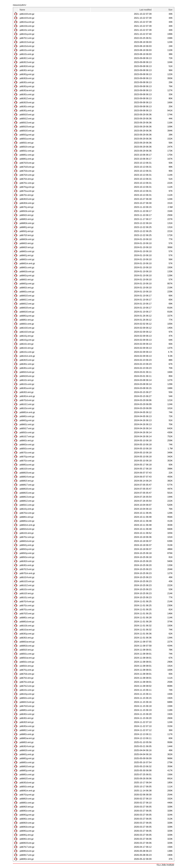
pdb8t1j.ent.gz (27, 227)
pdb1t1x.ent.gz (27, 690)
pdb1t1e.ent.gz (27, 408)
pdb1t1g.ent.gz (27, 340)
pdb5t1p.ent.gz (27, 553)
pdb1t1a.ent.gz (27, 22)
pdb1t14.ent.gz (27, 577)
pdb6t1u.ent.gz (27, 292)
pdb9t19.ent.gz (27, 843)
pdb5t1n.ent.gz (27, 432)
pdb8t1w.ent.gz (27, 738)
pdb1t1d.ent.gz (27, 46)
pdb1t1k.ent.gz (27, 626)
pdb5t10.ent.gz (27, 114)
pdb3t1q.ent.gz (27, 86)
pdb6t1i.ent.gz (27, 279)
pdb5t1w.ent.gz (27, 658)
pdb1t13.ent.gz (27, 42)
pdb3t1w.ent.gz (27, 90)
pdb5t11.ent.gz (27, 505)
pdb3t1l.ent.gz (27, 392)
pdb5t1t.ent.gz (27, 666)
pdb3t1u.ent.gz (27, 94)
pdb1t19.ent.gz (27, 18)
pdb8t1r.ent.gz (27, 320)
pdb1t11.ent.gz (27, 404)
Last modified (146, 10)
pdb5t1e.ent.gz (27, 557)
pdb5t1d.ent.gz (27, 529)
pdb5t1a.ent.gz (27, 139)
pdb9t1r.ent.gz (27, 859)
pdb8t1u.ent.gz (27, 774)
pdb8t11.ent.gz (27, 730)
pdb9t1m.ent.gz (27, 791)
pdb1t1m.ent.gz (27, 356)
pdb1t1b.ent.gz (27, 26)
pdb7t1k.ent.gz (27, 674)
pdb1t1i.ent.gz (27, 344)
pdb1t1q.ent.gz (27, 34)
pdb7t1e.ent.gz (27, 513)
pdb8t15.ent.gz (27, 493)
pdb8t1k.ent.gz (27, 223)
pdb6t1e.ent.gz (27, 444)
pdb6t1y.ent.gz (27, 754)
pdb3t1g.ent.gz (27, 74)
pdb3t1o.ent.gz (27, 368)
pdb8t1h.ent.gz (27, 799)
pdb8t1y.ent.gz (27, 159)
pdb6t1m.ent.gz (27, 263)
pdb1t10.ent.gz (27, 332)
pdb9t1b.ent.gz (27, 827)
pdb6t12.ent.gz (27, 304)
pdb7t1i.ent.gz (27, 195)
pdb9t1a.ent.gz (27, 831)
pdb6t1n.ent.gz (27, 259)
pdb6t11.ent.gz (27, 300)
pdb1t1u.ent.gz (27, 50)
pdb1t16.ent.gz (27, 328)
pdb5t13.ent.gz (27, 123)
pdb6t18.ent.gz (27, 308)
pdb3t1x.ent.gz (27, 106)
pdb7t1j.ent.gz (27, 207)
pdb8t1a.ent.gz (27, 465)
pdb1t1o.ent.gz (27, 352)
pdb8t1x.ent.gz (27, 803)
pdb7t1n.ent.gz (27, 461)
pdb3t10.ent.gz (27, 199)
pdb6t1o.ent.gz (27, 251)
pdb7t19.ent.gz (27, 163)
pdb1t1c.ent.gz (27, 30)
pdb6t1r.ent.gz (27, 440)
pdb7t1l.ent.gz (27, 678)
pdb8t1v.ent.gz (27, 734)
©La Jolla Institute (165, 865)
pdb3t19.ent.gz (27, 102)
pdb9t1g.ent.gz (27, 815)
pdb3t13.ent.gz (27, 62)
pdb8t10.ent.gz (27, 766)
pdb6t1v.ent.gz (27, 324)
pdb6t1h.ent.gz (27, 750)
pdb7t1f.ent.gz (27, 235)
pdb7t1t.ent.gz (27, 179)
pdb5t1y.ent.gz (27, 545)
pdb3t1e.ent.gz (27, 726)
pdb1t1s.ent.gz (27, 384)
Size (170, 10)
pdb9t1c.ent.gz (27, 819)
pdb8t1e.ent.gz (27, 521)
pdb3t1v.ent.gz (27, 565)
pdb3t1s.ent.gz (27, 82)
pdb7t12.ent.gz (27, 686)
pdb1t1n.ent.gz (27, 589)
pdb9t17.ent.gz (27, 855)
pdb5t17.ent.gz (27, 428)
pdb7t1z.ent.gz (27, 537)
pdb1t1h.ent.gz (27, 469)
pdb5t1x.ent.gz (27, 662)
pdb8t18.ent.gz (27, 489)
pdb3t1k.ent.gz (27, 203)
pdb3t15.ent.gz (27, 360)
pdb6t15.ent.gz (27, 778)
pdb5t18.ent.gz (27, 376)
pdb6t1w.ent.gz (27, 642)
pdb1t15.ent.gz (27, 581)
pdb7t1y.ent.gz (27, 670)
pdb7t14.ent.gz (27, 601)
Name (22, 10)
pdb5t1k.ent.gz (27, 211)
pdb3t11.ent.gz (27, 58)
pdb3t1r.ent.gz (27, 70)
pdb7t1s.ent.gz (27, 605)
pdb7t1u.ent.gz (27, 609)
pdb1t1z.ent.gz (27, 597)
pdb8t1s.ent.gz (27, 710)
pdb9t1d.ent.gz (27, 851)
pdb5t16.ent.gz (27, 131)
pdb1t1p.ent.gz (27, 694)
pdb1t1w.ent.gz (27, 630)
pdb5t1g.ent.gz (27, 135)
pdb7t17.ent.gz (27, 847)
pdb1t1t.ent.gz (27, 533)
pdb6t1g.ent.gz (27, 420)
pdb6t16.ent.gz (27, 312)
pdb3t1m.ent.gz (27, 396)
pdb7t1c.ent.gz (27, 183)
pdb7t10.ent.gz (27, 706)
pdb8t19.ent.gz (27, 473)
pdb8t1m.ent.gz (27, 412)
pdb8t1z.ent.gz (27, 155)
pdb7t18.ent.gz (27, 167)
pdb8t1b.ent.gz (27, 646)
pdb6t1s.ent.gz (27, 267)
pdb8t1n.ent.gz (27, 416)
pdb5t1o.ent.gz (27, 448)
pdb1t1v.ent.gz (27, 54)
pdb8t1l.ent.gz (27, 742)
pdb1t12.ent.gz (27, 585)
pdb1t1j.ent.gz (27, 336)
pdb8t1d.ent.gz (27, 622)
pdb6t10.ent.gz (27, 296)
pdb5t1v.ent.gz (27, 787)
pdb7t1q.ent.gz (27, 795)
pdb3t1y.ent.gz (27, 110)
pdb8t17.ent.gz (27, 485)
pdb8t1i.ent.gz (27, 517)
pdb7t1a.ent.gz (27, 191)
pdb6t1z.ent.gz (27, 424)
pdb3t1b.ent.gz (27, 78)
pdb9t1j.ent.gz (27, 835)
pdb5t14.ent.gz (27, 372)
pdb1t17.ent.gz (27, 436)
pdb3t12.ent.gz (27, 98)
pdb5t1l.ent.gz (27, 215)
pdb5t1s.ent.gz (27, 698)
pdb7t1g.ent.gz (27, 187)
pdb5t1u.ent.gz (27, 654)
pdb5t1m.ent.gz (27, 525)
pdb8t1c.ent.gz (27, 617)
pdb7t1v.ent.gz (27, 682)
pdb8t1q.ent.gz (27, 316)
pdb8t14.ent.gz (27, 477)
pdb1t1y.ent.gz (27, 509)
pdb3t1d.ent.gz (27, 782)
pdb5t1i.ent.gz (27, 143)
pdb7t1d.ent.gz (27, 400)
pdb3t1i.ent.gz (27, 718)
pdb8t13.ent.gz (27, 497)
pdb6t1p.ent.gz (27, 283)
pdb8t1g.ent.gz (27, 758)
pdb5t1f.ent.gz (27, 650)
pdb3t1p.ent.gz (27, 634)
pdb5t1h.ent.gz (27, 147)
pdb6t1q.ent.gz (27, 275)
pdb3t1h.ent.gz (27, 561)
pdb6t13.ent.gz (27, 702)
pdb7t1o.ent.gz (27, 453)
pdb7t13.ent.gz (27, 569)
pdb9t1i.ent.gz (27, 839)
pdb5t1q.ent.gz (27, 549)
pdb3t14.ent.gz (27, 746)
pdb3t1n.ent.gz (27, 714)
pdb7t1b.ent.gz (27, 171)
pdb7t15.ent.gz (27, 613)
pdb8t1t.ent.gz (27, 219)
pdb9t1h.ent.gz (27, 823)
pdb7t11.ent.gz (27, 38)
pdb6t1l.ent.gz (27, 243)
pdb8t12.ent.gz (27, 501)
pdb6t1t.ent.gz (27, 288)
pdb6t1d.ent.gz (27, 541)
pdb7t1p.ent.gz (27, 457)
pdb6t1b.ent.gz (27, 271)
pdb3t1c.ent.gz (27, 364)
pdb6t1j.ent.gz (27, 255)
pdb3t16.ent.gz (27, 66)
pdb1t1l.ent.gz (27, 348)
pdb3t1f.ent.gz (27, 722)
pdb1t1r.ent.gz (27, 380)
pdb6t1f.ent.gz (27, 247)
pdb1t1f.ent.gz (27, 593)
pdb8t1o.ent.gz (27, 762)
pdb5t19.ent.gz (27, 127)
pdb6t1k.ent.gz (27, 239)
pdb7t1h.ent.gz (27, 175)
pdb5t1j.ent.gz (27, 231)
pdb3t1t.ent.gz (27, 638)
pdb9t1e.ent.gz (27, 811)
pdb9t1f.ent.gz (27, 807)
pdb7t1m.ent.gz (27, 573)
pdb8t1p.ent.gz (27, 770)
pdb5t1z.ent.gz (27, 151)
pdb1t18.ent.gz (27, 14)
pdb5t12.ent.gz (27, 119)
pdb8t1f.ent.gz (27, 481)
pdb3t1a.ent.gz (27, 388)
